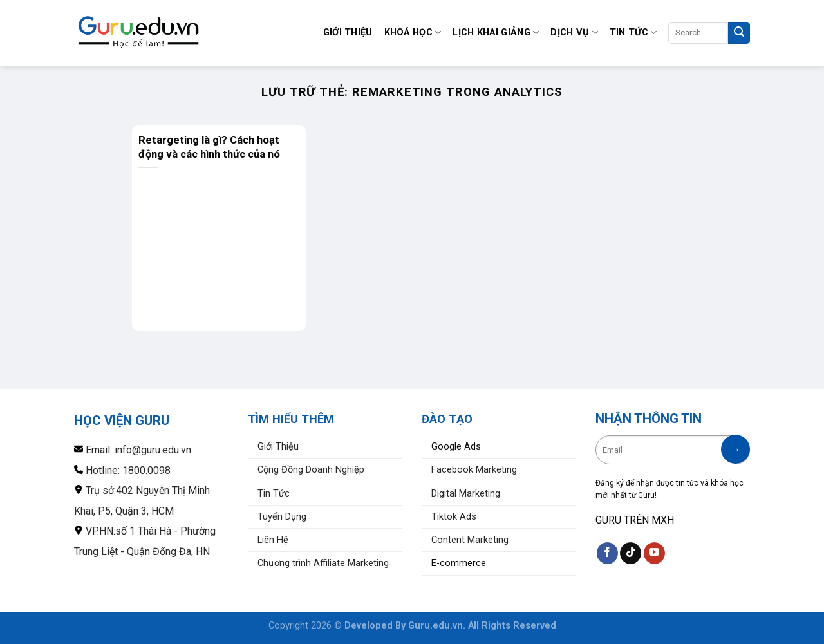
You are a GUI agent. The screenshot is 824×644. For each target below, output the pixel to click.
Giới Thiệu (348, 33)
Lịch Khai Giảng (496, 33)
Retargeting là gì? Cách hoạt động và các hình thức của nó (209, 147)
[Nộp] (739, 33)
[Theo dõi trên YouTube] (654, 553)
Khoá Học (413, 33)
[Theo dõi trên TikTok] (631, 553)
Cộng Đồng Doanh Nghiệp (311, 470)
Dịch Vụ (574, 33)
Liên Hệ (273, 540)
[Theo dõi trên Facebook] (607, 553)
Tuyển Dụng (282, 517)
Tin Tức (633, 33)
